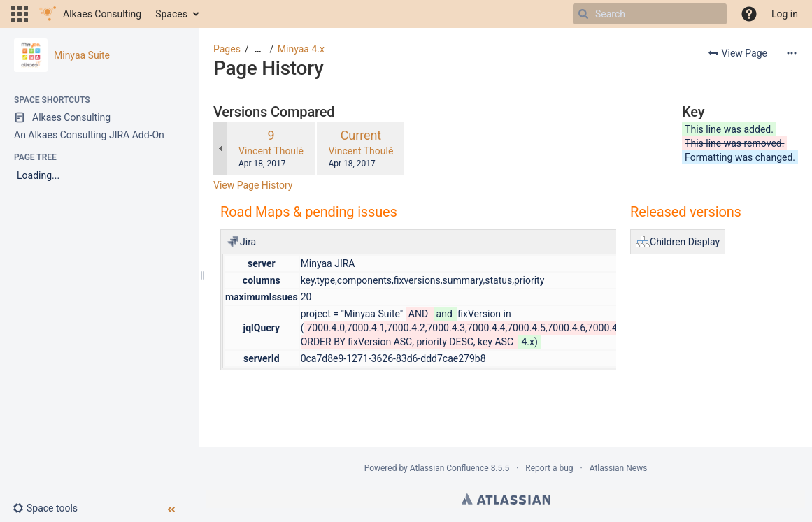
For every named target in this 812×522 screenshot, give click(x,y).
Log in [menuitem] (785, 14)
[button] (20, 14)
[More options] (792, 53)
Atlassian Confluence (449, 468)
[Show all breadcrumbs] (258, 49)
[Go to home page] (90, 14)
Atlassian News (619, 468)
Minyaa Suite (82, 55)
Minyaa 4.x (301, 49)
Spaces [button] (171, 14)
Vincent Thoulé (271, 151)
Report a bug (549, 468)
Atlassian (506, 499)
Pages (227, 49)
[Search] (583, 14)
